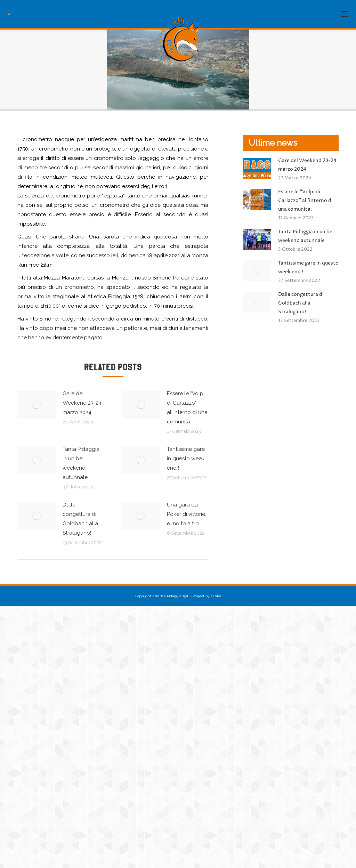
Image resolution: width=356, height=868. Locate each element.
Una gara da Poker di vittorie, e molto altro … (187, 514)
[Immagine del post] (37, 405)
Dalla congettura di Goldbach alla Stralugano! (80, 519)
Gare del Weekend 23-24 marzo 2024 (82, 403)
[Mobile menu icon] (345, 14)
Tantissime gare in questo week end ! (186, 459)
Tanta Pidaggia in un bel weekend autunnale (81, 463)
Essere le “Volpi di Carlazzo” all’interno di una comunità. (187, 408)
